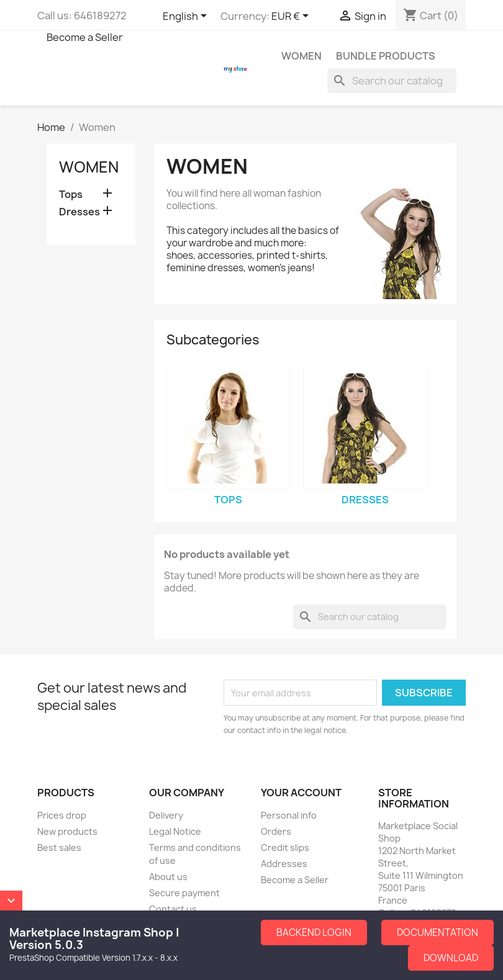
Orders (276, 831)
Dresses (79, 212)
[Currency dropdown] (292, 17)
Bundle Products (386, 56)
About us (168, 877)
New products (67, 831)
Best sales (59, 847)
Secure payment (184, 893)
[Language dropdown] (187, 17)
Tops (71, 195)
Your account (301, 793)
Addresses (284, 864)
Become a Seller (85, 37)
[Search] (392, 81)
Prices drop (62, 815)
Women (301, 56)
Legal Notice (175, 831)
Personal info (289, 815)
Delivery (166, 815)
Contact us (173, 909)
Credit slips (285, 847)
